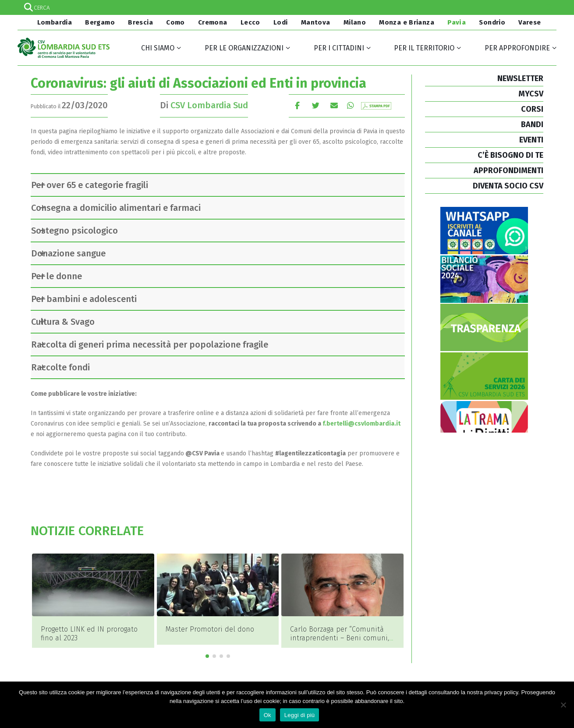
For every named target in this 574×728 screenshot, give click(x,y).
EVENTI (531, 140)
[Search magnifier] (549, 7)
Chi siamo (158, 48)
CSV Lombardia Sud (209, 105)
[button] (207, 646)
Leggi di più (300, 715)
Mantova (316, 22)
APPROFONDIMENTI (508, 170)
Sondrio (492, 22)
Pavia (457, 22)
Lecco (250, 22)
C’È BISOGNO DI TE (510, 155)
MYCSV (531, 94)
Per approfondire (517, 48)
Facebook (297, 105)
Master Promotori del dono (210, 629)
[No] (563, 705)
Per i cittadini (339, 48)
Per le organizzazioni (244, 48)
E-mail (334, 105)
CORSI (532, 109)
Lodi (281, 22)
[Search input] (287, 7)
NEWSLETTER (520, 78)
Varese (530, 22)
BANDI (532, 124)
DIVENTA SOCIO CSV (508, 186)
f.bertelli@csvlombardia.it (361, 424)
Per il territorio (424, 48)
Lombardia (53, 22)
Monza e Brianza (407, 22)
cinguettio (316, 105)
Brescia (140, 22)
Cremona (213, 22)
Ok (268, 715)
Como (175, 22)
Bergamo (100, 22)
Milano (355, 22)
